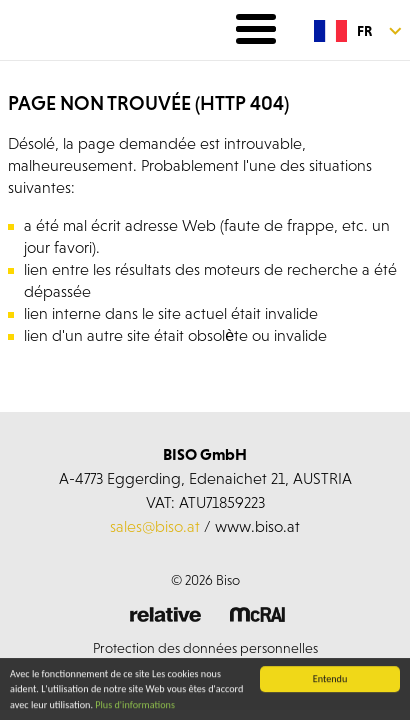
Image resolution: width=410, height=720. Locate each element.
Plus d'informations (135, 705)
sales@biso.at (155, 526)
